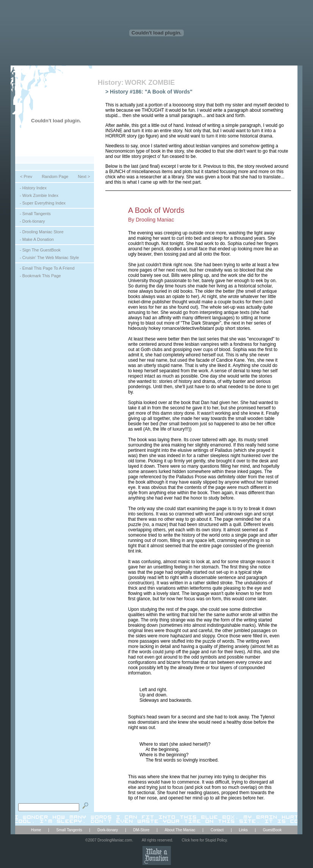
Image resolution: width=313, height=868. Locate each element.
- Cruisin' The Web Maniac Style (49, 258)
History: (111, 83)
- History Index (33, 188)
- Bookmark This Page (40, 276)
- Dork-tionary (32, 221)
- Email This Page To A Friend (47, 268)
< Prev (26, 176)
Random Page (55, 176)
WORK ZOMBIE (150, 83)
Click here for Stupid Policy (204, 840)
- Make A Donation (37, 239)
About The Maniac (180, 830)
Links (243, 830)
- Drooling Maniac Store (42, 232)
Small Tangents (69, 830)
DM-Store (142, 830)
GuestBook (272, 830)
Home (36, 830)
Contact (217, 830)
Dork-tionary (108, 830)
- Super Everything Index (43, 203)
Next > (84, 176)
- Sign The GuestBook (40, 250)
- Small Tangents (35, 214)
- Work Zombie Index (39, 195)
